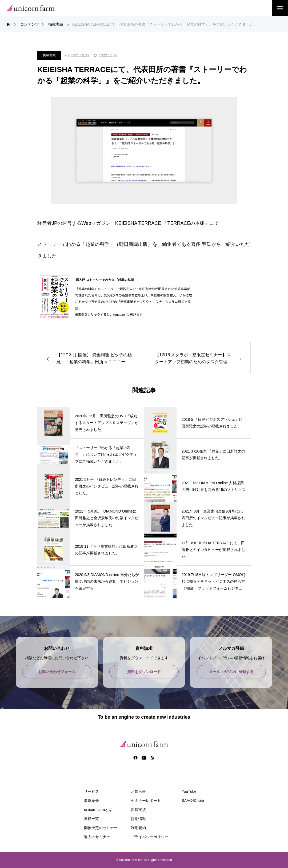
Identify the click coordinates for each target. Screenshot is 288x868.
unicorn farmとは (98, 810)
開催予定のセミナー (101, 828)
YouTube (189, 791)
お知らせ (138, 791)
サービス (91, 791)
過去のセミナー (97, 837)
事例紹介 (91, 801)
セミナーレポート (146, 801)
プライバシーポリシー (150, 837)
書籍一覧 (91, 819)
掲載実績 (49, 55)
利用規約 (138, 828)
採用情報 (138, 819)
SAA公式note (193, 801)
